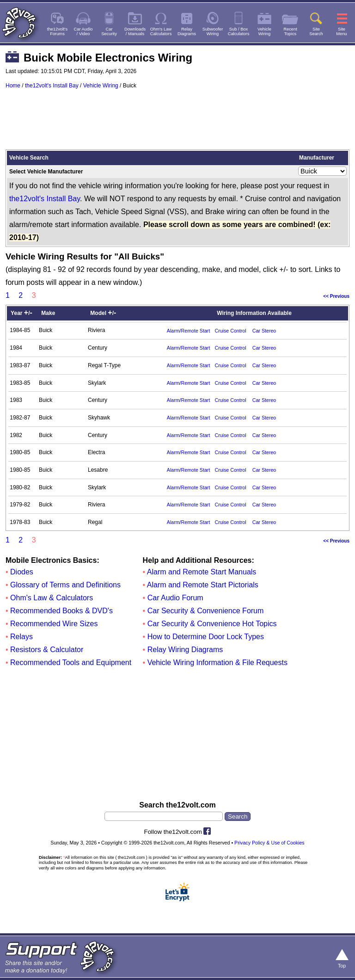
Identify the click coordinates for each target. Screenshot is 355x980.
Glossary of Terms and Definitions (65, 585)
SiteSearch (316, 31)
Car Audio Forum (175, 598)
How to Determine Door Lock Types (206, 637)
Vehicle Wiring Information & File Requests (217, 663)
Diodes (22, 572)
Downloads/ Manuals (135, 31)
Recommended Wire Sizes (54, 624)
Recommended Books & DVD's (61, 611)
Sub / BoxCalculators (239, 31)
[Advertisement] (177, 123)
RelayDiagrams (187, 31)
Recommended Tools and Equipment (71, 663)
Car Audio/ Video (83, 31)
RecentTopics (290, 31)
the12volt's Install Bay (52, 86)
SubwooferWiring (213, 31)
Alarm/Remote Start (189, 331)
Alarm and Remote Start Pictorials (203, 585)
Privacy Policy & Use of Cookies (269, 843)
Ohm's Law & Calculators (52, 598)
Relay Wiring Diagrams (185, 650)
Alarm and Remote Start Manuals (202, 572)
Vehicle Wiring (101, 86)
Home (13, 86)
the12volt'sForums (57, 31)
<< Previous (336, 296)
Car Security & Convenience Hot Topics (212, 624)
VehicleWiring (264, 31)
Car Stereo (264, 331)
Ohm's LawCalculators (161, 31)
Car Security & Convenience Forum (206, 611)
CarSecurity (109, 31)
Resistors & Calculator (47, 650)
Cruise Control (230, 331)
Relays (21, 637)
